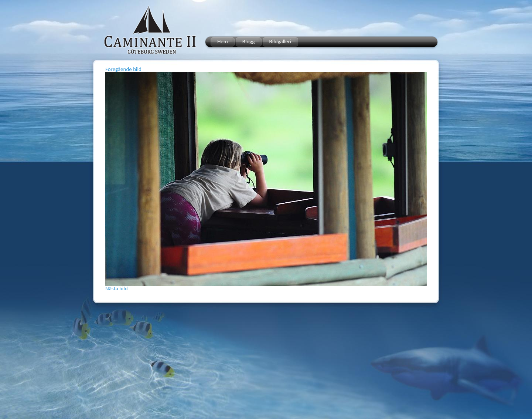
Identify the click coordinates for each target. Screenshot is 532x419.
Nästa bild (117, 288)
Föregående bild (123, 69)
